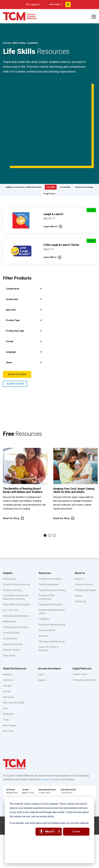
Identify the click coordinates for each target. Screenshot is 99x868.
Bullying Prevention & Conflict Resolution (32, 160)
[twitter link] (59, 812)
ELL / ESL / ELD (11, 590)
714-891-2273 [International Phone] (44, 776)
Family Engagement (49, 557)
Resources (44, 545)
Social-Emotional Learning (12, 559)
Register (42, 663)
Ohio (5, 692)
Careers (78, 568)
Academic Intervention (50, 551)
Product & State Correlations (47, 573)
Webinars (43, 616)
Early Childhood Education (11, 582)
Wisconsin (9, 714)
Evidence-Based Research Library (47, 588)
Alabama (8, 657)
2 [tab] (50, 508)
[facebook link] (41, 812)
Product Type (24, 293)
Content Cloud (79, 657)
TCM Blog (43, 596)
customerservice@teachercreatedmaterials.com (26, 784)
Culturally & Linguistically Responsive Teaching (16, 573)
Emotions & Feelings (39, 169)
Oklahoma (8, 697)
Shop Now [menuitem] (54, 5)
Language (24, 324)
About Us (78, 545)
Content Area (24, 261)
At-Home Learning (13, 566)
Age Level (24, 282)
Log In (41, 657)
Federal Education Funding (48, 564)
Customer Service (83, 557)
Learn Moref (50, 199)
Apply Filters (17, 347)
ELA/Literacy (10, 551)
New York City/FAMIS (14, 686)
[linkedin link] (47, 812)
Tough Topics (63, 169)
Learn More (50, 229)
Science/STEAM (12, 616)
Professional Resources (16, 610)
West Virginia (10, 708)
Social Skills (81, 160)
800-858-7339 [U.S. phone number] (12, 776)
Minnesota (9, 680)
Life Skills (64, 160)
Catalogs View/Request (51, 581)
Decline (76, 831)
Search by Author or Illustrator (49, 632)
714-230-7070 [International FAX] (66, 776)
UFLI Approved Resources (46, 623)
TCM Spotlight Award (85, 562)
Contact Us (79, 574)
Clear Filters (15, 356)
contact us (47, 763)
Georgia (7, 669)
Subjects (8, 545)
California (8, 663)
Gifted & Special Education (12, 597)
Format (24, 314)
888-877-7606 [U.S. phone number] (28, 776)
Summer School (12, 633)
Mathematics (10, 605)
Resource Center (47, 610)
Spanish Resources (14, 627)
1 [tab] (45, 508)
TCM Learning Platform (84, 663)
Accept (49, 831)
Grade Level (24, 272)
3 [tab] (54, 508)
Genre (24, 335)
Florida (7, 674)
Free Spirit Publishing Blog (50, 603)
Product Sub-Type (24, 303)
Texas (6, 703)
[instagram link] (53, 812)
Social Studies (11, 622)
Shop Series (10, 639)
